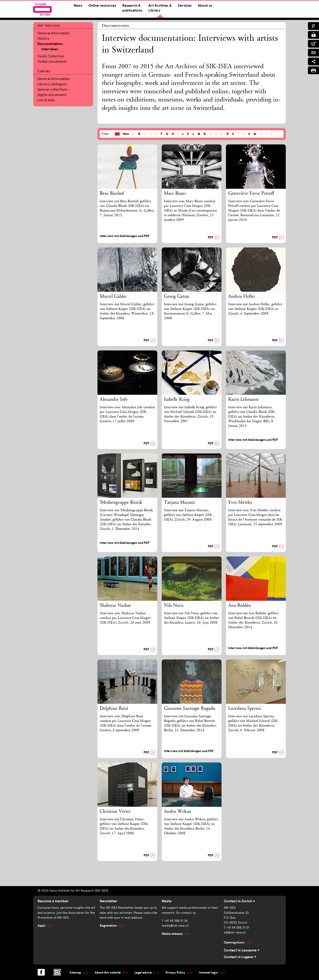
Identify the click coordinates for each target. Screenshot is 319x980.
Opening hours (237, 942)
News (78, 6)
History (43, 38)
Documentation (50, 44)
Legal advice (147, 973)
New (126, 134)
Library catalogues (52, 84)
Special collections (52, 89)
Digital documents (52, 95)
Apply (45, 926)
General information (53, 33)
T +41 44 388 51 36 (175, 921)
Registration (111, 926)
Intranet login (212, 973)
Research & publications (132, 8)
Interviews (50, 49)
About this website (111, 973)
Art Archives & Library (160, 8)
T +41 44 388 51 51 (236, 928)
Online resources (102, 6)
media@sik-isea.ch (175, 926)
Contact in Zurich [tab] (239, 901)
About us (205, 6)
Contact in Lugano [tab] (240, 957)
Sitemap (79, 973)
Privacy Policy (179, 973)
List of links (46, 100)
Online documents (52, 61)
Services (185, 6)
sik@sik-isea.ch (235, 932)
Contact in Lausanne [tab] (242, 950)
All (117, 134)
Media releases (175, 934)
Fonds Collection (51, 56)
